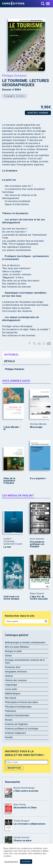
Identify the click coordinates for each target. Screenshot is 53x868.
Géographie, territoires (14, 96)
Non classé (11, 698)
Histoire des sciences (16, 680)
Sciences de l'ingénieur (16, 724)
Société (9, 737)
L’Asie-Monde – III (12, 428)
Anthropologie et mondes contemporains (25, 642)
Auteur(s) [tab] (11, 355)
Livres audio (11, 689)
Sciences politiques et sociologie (22, 729)
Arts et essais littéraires (17, 647)
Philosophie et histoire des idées (21, 702)
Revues (9, 720)
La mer (7, 547)
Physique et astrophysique (18, 707)
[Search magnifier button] (46, 621)
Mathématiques (13, 694)
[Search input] (25, 621)
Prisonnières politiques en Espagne (37, 544)
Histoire (9, 676)
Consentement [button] (11, 862)
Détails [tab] (10, 361)
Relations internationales (17, 715)
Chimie (8, 656)
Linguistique (11, 685)
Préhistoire (10, 711)
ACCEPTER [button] (26, 862)
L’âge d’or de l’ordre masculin (39, 598)
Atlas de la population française (9, 481)
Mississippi (36, 427)
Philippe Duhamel (14, 75)
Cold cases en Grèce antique (11, 598)
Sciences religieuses (15, 733)
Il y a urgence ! (38, 478)
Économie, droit (13, 667)
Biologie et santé (13, 651)
